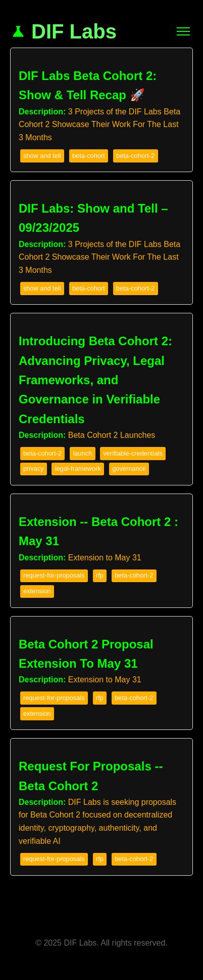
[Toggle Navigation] (183, 31)
